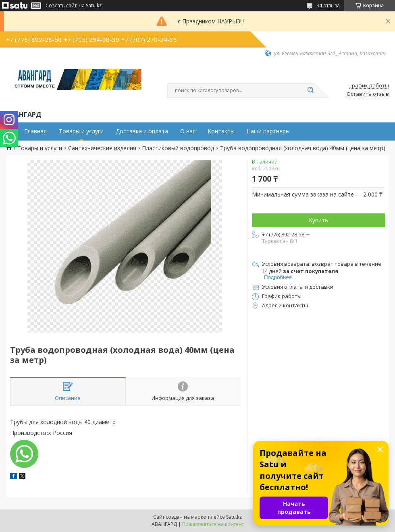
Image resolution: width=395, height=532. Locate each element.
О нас (188, 131)
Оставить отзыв (368, 94)
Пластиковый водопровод (178, 148)
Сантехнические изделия (102, 148)
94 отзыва (328, 5)
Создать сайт (61, 6)
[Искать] (310, 91)
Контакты (221, 131)
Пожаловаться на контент (213, 524)
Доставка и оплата (142, 131)
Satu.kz (234, 517)
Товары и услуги (81, 131)
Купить (318, 220)
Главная (35, 131)
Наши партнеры (268, 131)
